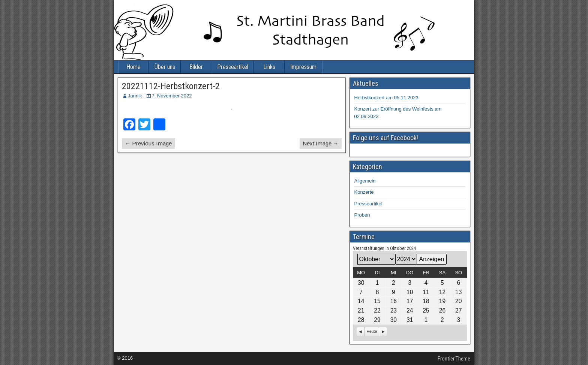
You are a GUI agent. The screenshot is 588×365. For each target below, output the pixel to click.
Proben (362, 215)
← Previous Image (148, 143)
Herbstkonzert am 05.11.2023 (386, 98)
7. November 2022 (172, 96)
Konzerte (364, 192)
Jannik (135, 96)
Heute (372, 331)
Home (133, 67)
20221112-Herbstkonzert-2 (171, 86)
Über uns (165, 67)
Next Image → (321, 143)
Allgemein (365, 181)
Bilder (196, 67)
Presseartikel (233, 67)
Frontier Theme (454, 359)
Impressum (303, 67)
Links (269, 67)
